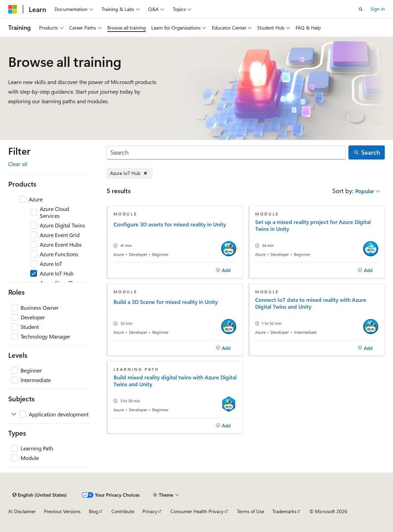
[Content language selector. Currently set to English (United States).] (40, 495)
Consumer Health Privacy (197, 511)
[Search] (226, 152)
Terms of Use (251, 511)
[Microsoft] (13, 9)
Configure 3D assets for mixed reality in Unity (170, 224)
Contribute (123, 511)
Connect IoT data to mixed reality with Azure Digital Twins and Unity (311, 303)
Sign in (378, 9)
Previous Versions (62, 511)
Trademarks (284, 511)
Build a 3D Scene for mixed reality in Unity (166, 302)
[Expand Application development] (14, 414)
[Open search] (361, 9)
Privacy (150, 511)
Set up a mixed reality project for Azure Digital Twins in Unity (313, 225)
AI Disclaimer (22, 511)
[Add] (223, 270)
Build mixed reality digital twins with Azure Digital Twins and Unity (175, 381)
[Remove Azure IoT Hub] (130, 173)
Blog (93, 511)
